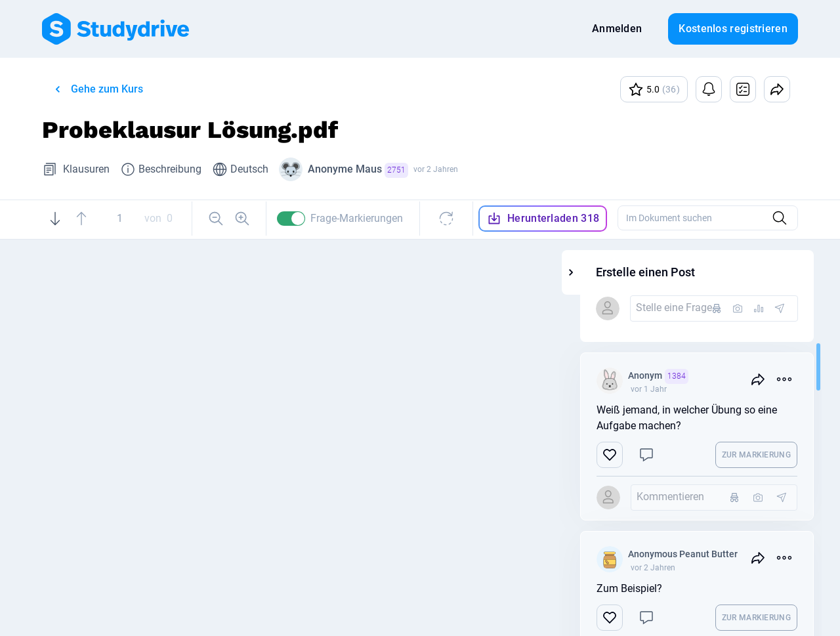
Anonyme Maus (358, 170)
